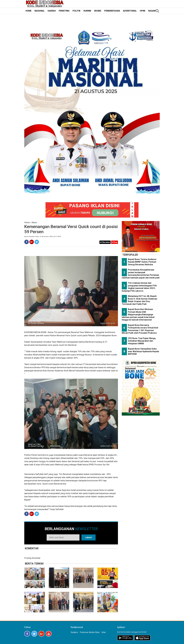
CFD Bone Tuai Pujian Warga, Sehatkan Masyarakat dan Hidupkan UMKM (142, 341)
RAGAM (152, 11)
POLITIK (76, 11)
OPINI (142, 11)
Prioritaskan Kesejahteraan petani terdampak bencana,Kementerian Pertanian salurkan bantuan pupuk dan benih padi (141, 274)
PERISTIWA (64, 11)
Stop (115, 242)
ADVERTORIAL (130, 11)
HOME (28, 11)
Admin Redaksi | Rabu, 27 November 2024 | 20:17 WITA (43, 237)
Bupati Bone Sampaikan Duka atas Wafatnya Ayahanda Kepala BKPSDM (143, 351)
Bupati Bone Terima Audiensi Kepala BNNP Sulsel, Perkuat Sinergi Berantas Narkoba (142, 262)
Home (27, 222)
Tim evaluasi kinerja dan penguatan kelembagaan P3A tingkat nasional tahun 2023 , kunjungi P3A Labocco (139, 287)
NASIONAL (40, 11)
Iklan (104, 632)
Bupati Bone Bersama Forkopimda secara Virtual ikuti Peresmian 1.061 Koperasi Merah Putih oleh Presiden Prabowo (140, 329)
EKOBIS (98, 11)
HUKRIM (87, 11)
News (34, 222)
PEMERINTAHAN (112, 11)
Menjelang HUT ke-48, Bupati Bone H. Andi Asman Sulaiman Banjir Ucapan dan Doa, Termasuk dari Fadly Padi (139, 300)
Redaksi (74, 632)
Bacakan (105, 242)
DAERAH (52, 11)
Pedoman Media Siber (90, 632)
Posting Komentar (32, 558)
